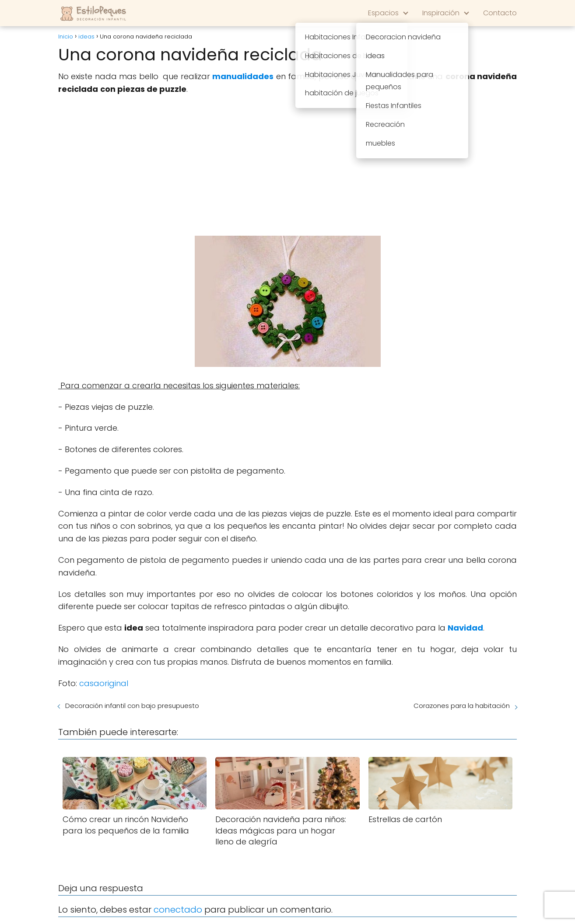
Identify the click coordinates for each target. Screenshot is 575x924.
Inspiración (441, 13)
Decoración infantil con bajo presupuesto (132, 706)
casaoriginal (104, 683)
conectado (178, 910)
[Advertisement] (287, 166)
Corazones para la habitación (462, 706)
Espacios (383, 13)
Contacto (500, 13)
